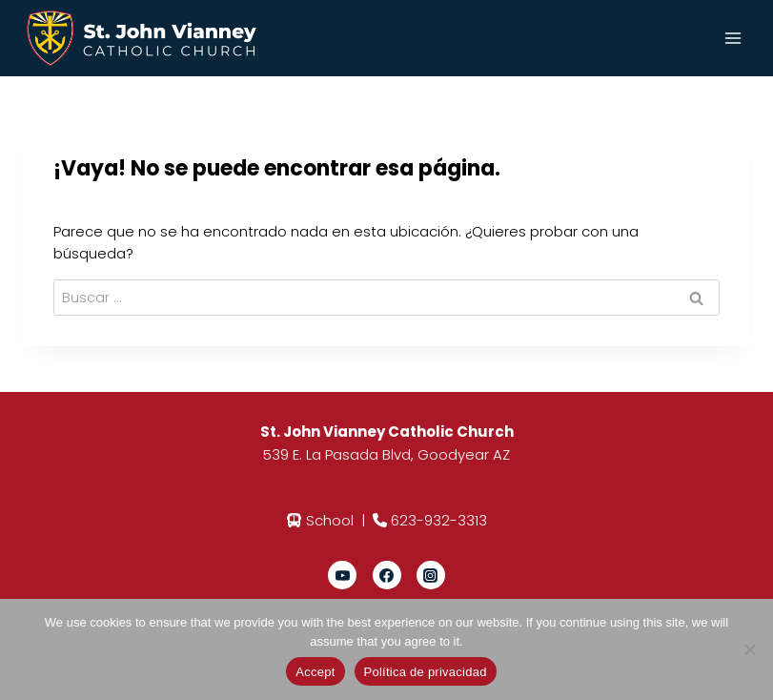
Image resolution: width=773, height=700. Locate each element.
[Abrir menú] (732, 38)
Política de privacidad (426, 672)
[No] (749, 649)
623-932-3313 (439, 520)
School (330, 520)
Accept (315, 672)
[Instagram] (431, 575)
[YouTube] (342, 575)
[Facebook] (387, 575)
